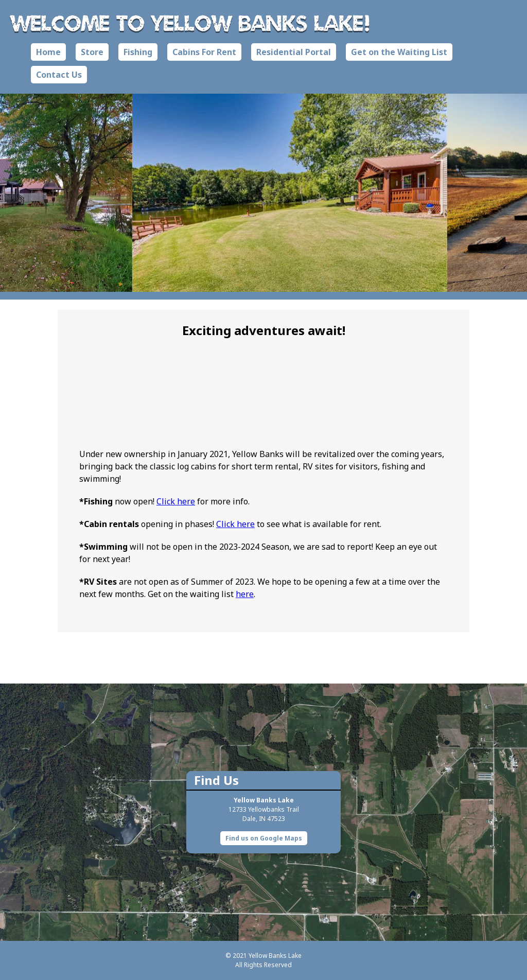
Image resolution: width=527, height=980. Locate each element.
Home (48, 52)
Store (92, 52)
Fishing (138, 52)
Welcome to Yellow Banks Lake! (191, 23)
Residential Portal (294, 52)
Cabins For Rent (204, 52)
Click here (176, 501)
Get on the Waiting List (399, 52)
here (245, 594)
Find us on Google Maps (264, 838)
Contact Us (59, 75)
